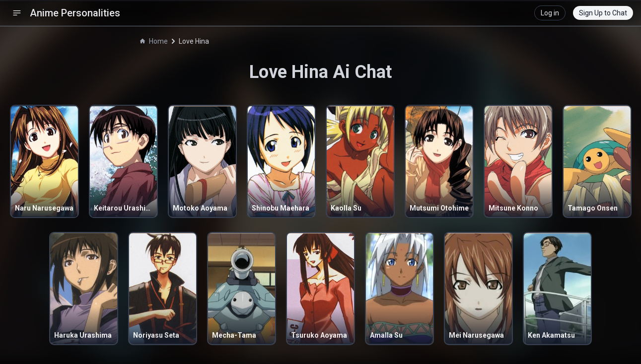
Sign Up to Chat (603, 13)
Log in (550, 13)
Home (154, 41)
